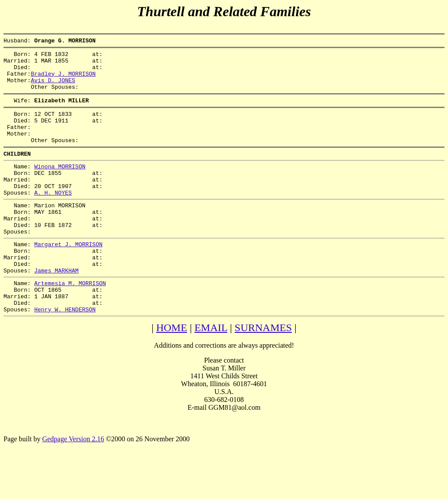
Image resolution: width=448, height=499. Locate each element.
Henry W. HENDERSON (65, 354)
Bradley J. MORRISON (63, 80)
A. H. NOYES (53, 217)
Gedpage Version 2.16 (73, 483)
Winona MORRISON (60, 186)
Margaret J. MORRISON (68, 277)
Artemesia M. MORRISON (70, 322)
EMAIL (211, 372)
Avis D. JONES (53, 88)
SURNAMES (263, 372)
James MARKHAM (56, 308)
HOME (172, 372)
